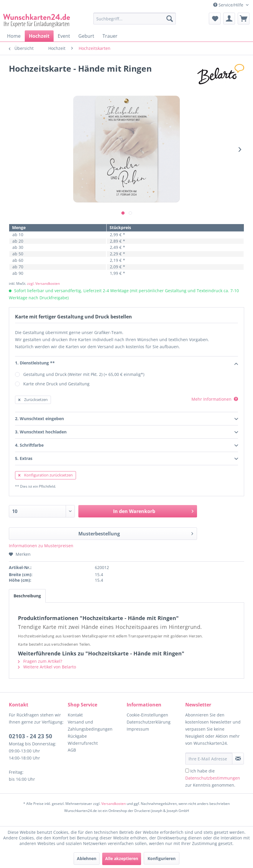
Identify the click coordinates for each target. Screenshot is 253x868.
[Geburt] (86, 36)
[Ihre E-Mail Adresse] (209, 759)
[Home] (14, 36)
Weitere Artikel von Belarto (47, 667)
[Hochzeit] (39, 36)
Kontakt (75, 715)
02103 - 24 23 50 (30, 736)
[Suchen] (170, 19)
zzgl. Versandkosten (43, 283)
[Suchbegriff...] (134, 19)
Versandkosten (114, 804)
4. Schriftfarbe (126, 445)
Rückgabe (77, 736)
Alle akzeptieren (122, 858)
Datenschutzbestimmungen (213, 778)
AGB (72, 750)
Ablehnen (87, 858)
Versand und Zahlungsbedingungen (90, 725)
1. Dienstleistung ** (126, 363)
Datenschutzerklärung (149, 722)
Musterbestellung (136, 533)
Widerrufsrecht (83, 743)
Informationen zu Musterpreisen (41, 546)
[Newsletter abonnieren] (238, 759)
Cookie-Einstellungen (147, 715)
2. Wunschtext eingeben (126, 419)
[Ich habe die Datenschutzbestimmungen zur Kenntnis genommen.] (187, 771)
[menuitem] (134, 21)
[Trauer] (110, 36)
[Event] (64, 36)
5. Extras (126, 459)
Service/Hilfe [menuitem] (229, 5)
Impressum (138, 729)
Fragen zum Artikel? (40, 661)
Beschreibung (27, 596)
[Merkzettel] (215, 19)
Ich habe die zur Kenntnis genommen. (213, 778)
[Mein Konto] (229, 19)
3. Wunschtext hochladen (126, 432)
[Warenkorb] (244, 19)
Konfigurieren (162, 858)
